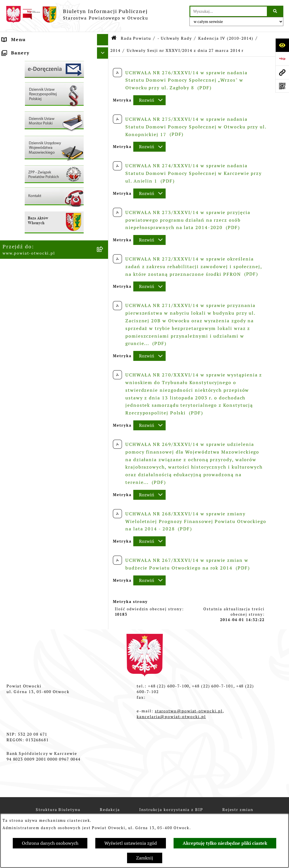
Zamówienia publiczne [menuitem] (31, 228)
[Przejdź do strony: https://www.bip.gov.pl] (282, 59)
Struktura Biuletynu (58, 810)
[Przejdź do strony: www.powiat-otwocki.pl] (282, 72)
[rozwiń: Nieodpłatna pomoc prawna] (104, 108)
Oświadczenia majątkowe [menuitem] (34, 262)
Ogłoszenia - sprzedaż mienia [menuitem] (40, 164)
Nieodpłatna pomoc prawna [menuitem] (37, 108)
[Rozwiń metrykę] (149, 100)
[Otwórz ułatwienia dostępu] (282, 45)
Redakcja (110, 810)
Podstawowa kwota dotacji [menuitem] (36, 239)
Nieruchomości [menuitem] (21, 216)
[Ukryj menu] (103, 40)
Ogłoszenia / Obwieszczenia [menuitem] (38, 153)
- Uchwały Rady (175, 38)
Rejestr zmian (238, 810)
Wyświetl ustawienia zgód (131, 843)
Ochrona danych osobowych (50, 843)
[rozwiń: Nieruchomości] (104, 217)
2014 (115, 50)
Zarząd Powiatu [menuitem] (22, 62)
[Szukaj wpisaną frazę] (276, 11)
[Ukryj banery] (103, 323)
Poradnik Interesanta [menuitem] (29, 85)
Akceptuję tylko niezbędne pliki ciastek (225, 843)
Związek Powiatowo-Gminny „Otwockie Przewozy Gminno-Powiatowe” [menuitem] (40, 291)
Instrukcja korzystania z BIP (171, 810)
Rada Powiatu (136, 38)
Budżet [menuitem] (11, 273)
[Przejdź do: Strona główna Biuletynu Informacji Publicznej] (114, 38)
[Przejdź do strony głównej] (77, 14)
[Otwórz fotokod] (282, 86)
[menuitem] (54, 251)
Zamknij (145, 858)
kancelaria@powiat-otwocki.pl (171, 717)
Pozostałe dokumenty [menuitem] (29, 142)
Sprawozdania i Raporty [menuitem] (32, 176)
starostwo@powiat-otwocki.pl (189, 711)
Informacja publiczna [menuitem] (29, 130)
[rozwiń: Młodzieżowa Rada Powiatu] (104, 74)
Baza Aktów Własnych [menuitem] (30, 309)
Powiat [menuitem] (11, 96)
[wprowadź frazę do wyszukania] (229, 11)
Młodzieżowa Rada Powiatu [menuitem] (37, 74)
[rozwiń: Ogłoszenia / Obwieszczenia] (104, 153)
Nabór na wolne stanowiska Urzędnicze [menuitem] (37, 202)
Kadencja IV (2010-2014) (226, 38)
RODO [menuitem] (10, 119)
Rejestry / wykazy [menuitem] (25, 187)
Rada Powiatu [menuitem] (19, 51)
